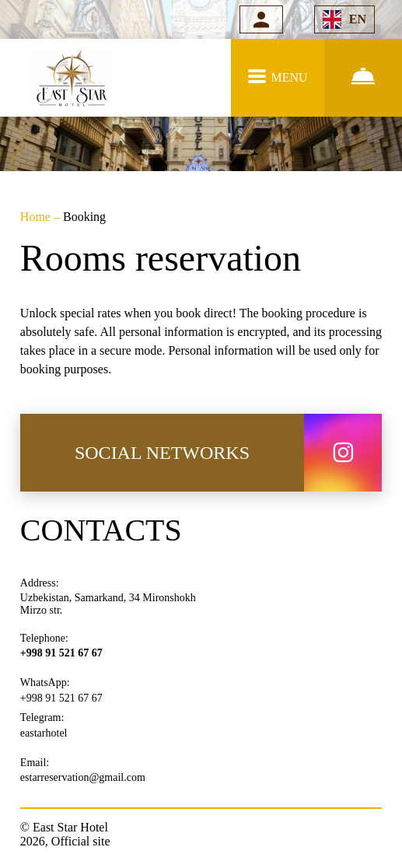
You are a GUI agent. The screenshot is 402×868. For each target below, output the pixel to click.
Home (37, 217)
